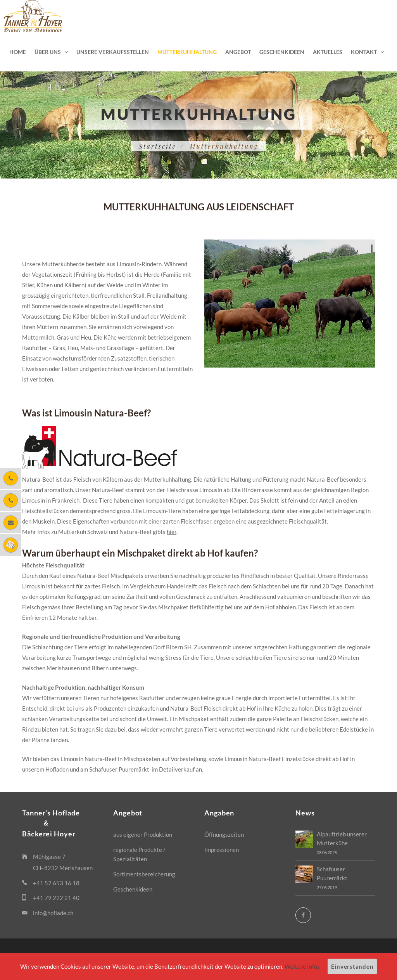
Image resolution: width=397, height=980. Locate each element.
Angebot (238, 52)
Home (18, 52)
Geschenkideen (282, 52)
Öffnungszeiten (224, 834)
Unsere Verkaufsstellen (113, 52)
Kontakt (364, 52)
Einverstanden (352, 966)
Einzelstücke (298, 759)
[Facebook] (303, 915)
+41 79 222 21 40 (56, 898)
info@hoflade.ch (53, 913)
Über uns (48, 52)
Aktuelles (328, 52)
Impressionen (222, 850)
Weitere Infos (302, 966)
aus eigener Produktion (143, 834)
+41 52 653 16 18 (56, 883)
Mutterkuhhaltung (187, 52)
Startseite (158, 146)
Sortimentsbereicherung (144, 874)
